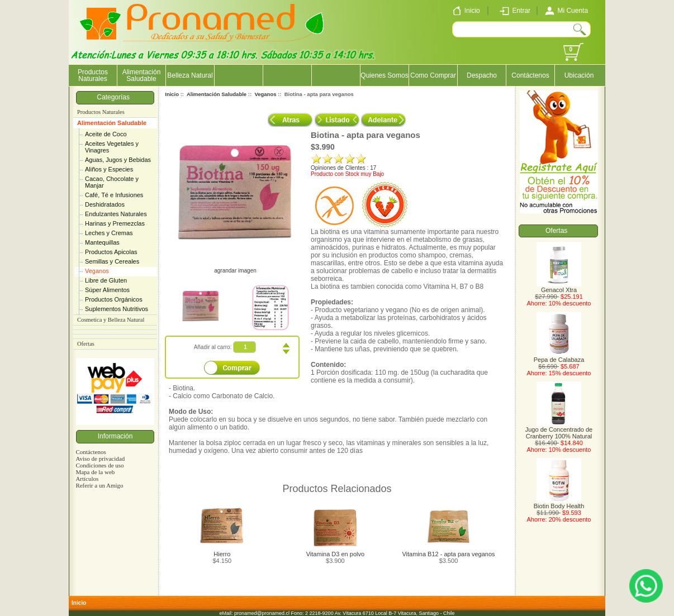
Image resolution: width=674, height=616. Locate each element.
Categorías (115, 97)
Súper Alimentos (107, 290)
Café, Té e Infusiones (114, 195)
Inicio (172, 94)
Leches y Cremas (109, 233)
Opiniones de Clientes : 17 (343, 168)
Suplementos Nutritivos (117, 309)
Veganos (97, 271)
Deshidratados (105, 204)
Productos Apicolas (111, 252)
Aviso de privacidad (100, 459)
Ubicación (579, 75)
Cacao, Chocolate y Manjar (112, 182)
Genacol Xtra (559, 287)
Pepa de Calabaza (559, 357)
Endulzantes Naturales (116, 214)
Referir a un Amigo (99, 485)
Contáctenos (530, 75)
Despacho (482, 75)
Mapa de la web (95, 472)
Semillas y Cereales (112, 261)
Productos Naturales (93, 75)
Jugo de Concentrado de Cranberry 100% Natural (559, 430)
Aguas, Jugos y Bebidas (118, 160)
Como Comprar (433, 75)
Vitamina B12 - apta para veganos (448, 554)
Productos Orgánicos (114, 299)
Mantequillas (102, 242)
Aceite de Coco (106, 134)
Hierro (222, 554)
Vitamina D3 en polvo (335, 554)
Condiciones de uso (99, 465)
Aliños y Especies (109, 169)
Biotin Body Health (559, 503)
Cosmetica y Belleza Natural (111, 320)
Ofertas (86, 344)
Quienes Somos (384, 75)
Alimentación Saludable (112, 123)
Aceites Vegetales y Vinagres (112, 147)
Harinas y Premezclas (115, 223)
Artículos (87, 479)
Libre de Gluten (106, 280)
